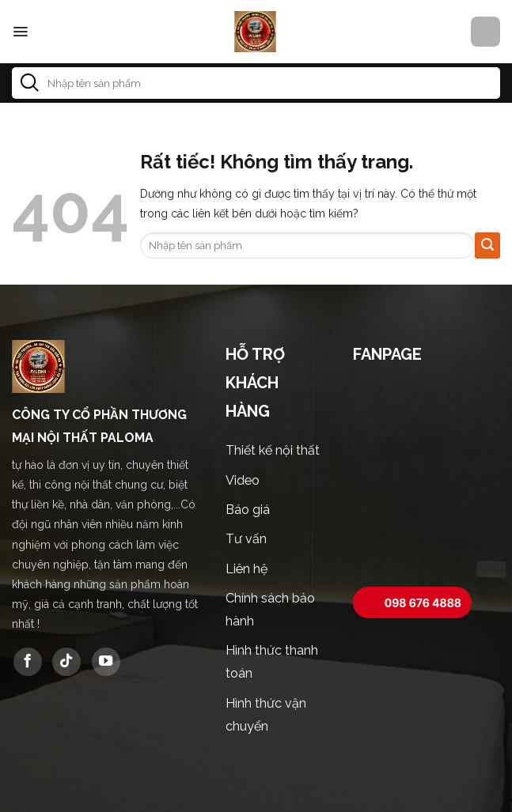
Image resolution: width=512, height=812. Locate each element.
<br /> (427, 478)
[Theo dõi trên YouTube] (106, 662)
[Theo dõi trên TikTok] (66, 662)
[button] (20, 32)
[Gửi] (30, 83)
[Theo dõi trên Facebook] (28, 662)
